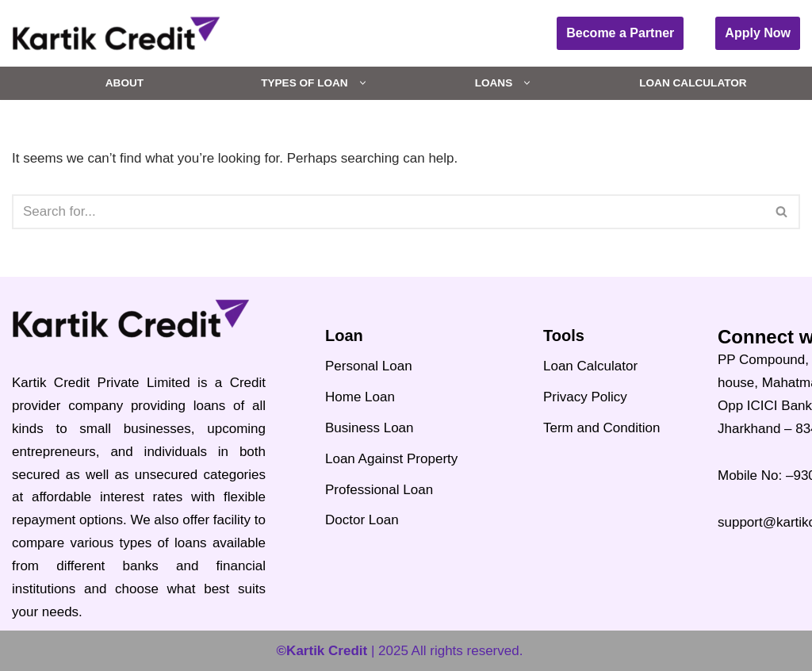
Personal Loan (369, 366)
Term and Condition (601, 428)
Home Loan (360, 397)
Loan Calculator (693, 83)
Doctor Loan (362, 520)
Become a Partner (620, 33)
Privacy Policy (585, 397)
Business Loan (370, 428)
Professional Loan (379, 490)
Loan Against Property (391, 459)
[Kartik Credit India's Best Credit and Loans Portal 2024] (116, 33)
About (124, 83)
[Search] (388, 212)
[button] (363, 83)
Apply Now (758, 33)
